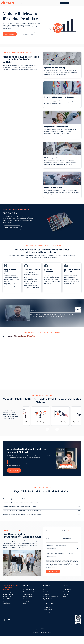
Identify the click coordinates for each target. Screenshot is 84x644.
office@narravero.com (9, 602)
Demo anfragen (10, 34)
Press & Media (67, 592)
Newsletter (46, 594)
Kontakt (65, 596)
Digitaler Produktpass (49, 599)
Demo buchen (64, 3)
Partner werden (47, 610)
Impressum (38, 629)
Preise (42, 3)
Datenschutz (46, 629)
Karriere (65, 594)
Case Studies (27, 599)
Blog (44, 589)
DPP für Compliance (28, 589)
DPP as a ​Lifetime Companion (31, 592)
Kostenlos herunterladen (12, 228)
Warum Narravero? (28, 594)
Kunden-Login (47, 612)
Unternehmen (67, 589)
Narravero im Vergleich (29, 596)
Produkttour (36, 3)
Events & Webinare (48, 592)
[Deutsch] (76, 3)
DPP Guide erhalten (27, 34)
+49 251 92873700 (7, 604)
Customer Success (48, 607)
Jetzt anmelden (14, 470)
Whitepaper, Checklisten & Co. (52, 596)
